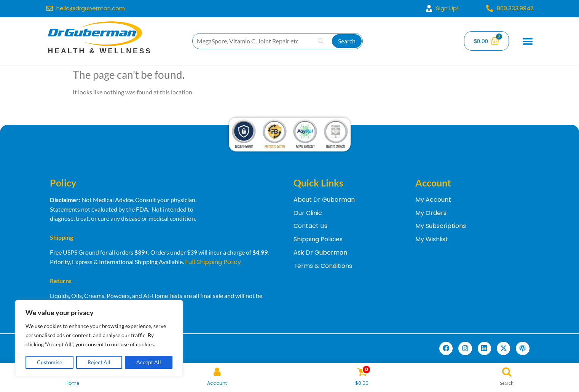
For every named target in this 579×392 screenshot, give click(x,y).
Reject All (99, 362)
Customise (49, 362)
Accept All (149, 362)
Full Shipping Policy (213, 262)
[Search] (347, 41)
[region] (99, 339)
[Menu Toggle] (528, 41)
